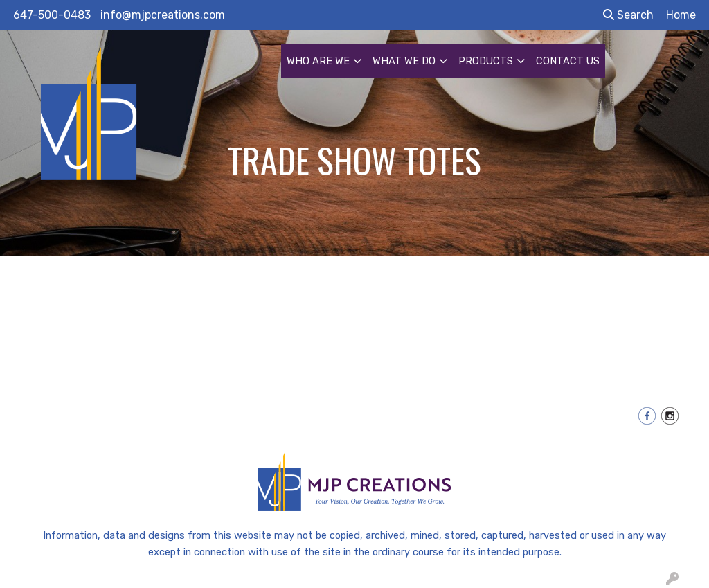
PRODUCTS (486, 61)
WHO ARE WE (318, 61)
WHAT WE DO (404, 61)
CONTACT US (568, 61)
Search (628, 15)
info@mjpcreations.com (163, 15)
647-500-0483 (52, 15)
